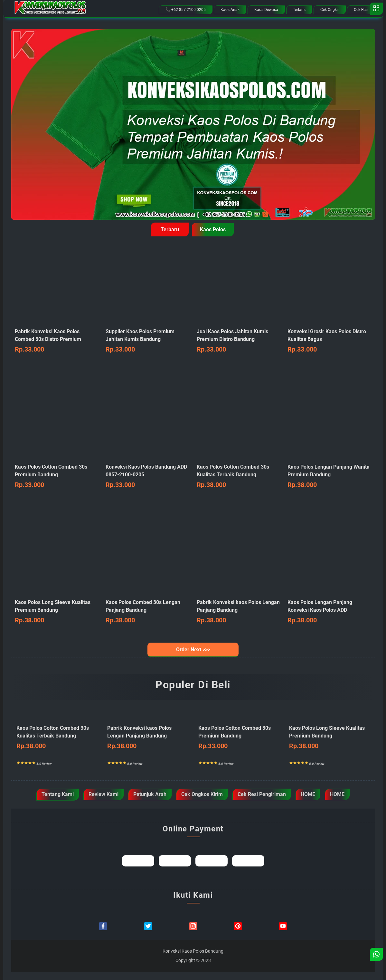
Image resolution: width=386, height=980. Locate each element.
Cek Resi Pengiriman (262, 794)
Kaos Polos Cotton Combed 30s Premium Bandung (57, 476)
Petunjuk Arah (150, 794)
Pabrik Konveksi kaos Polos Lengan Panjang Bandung (148, 738)
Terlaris (299, 10)
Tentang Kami (58, 794)
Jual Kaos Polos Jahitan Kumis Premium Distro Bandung (239, 341)
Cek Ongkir (330, 10)
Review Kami (104, 794)
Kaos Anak (230, 10)
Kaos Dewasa (266, 10)
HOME (308, 794)
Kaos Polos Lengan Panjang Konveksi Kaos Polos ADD (330, 612)
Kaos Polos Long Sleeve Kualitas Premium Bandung (57, 612)
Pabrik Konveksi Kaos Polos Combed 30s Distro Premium (57, 341)
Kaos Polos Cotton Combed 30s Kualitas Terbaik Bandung (239, 476)
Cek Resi (361, 10)
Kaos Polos (213, 229)
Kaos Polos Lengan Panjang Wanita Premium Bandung (330, 476)
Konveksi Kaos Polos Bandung (193, 951)
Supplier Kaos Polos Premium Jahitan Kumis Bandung (148, 341)
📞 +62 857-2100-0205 (186, 10)
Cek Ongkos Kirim (202, 794)
